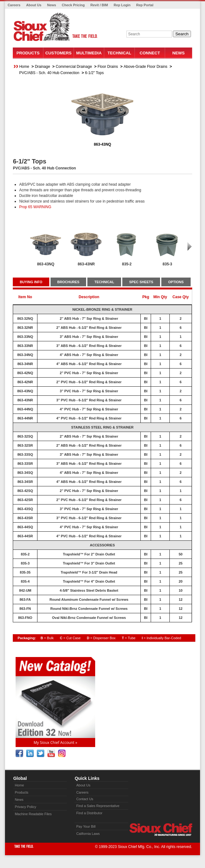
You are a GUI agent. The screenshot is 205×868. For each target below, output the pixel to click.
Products (28, 53)
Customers (58, 53)
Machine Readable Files (33, 814)
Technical (119, 53)
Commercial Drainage (74, 67)
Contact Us (85, 799)
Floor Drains (108, 67)
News (52, 5)
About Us (34, 5)
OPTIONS (176, 282)
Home (24, 67)
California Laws (88, 834)
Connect (150, 53)
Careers (14, 5)
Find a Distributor (89, 813)
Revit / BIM (99, 5)
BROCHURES (68, 282)
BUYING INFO (31, 282)
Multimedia (89, 53)
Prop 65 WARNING (35, 207)
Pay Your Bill (86, 826)
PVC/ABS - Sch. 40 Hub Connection (49, 73)
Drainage (43, 67)
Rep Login (122, 5)
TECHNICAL (104, 282)
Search (182, 34)
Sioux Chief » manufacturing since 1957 (161, 830)
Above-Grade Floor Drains (145, 67)
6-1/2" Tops (94, 73)
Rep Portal (145, 5)
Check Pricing (73, 5)
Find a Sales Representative (98, 806)
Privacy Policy (25, 807)
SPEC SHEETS (141, 282)
